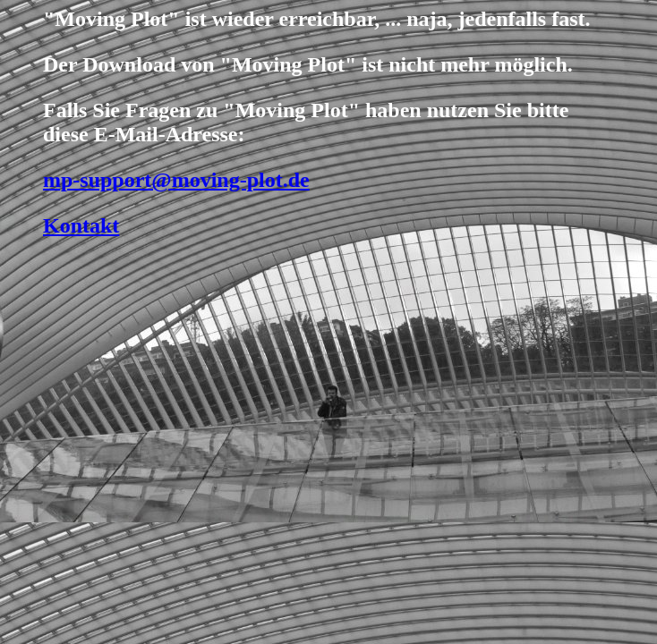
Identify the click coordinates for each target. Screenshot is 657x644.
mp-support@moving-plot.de (176, 180)
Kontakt (81, 225)
